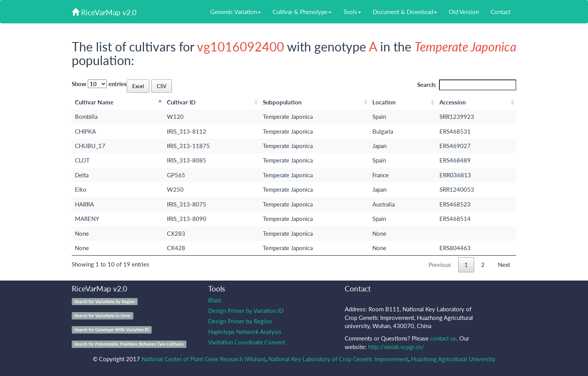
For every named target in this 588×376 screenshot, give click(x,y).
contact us (443, 338)
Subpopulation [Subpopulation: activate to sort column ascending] (282, 102)
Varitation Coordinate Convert (247, 342)
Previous (440, 265)
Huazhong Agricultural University (453, 359)
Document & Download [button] (405, 12)
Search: (467, 85)
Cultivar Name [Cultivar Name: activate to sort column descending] (94, 102)
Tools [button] (352, 12)
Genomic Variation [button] (236, 12)
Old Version (464, 12)
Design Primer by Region (240, 321)
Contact (500, 12)
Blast (215, 300)
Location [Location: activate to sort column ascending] (384, 102)
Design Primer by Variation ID (246, 311)
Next (504, 265)
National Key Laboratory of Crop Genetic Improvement (338, 359)
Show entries (99, 84)
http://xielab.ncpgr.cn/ (396, 347)
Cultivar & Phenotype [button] (302, 12)
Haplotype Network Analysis (245, 332)
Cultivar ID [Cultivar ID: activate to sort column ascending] (181, 102)
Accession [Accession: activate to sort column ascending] (453, 102)
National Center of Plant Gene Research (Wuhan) (204, 359)
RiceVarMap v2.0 (104, 12)
